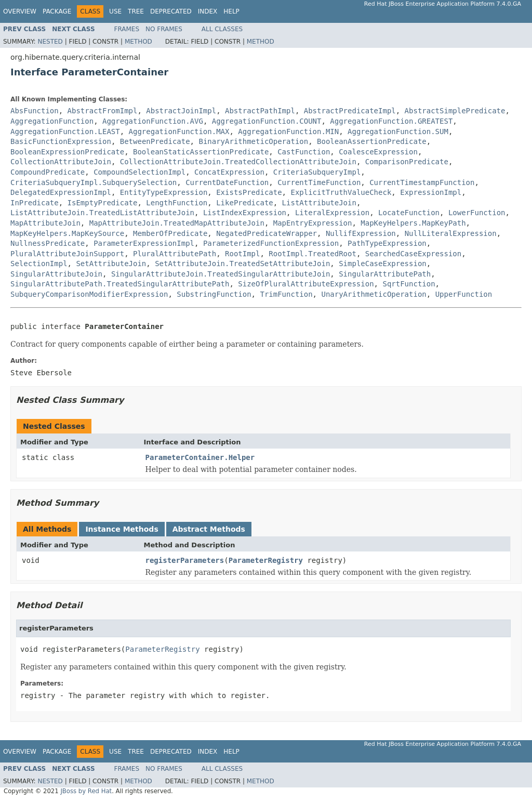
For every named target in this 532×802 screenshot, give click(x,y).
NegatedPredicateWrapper (267, 233)
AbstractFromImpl (103, 111)
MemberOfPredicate (170, 233)
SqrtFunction (409, 284)
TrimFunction (286, 294)
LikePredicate (245, 203)
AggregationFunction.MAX (179, 132)
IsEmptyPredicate (103, 203)
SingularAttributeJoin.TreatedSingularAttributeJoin (221, 274)
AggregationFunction (52, 121)
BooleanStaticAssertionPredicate (201, 152)
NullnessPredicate (48, 243)
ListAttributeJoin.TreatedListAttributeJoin (102, 213)
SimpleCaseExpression (383, 264)
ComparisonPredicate (407, 162)
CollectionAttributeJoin (61, 162)
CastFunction (304, 152)
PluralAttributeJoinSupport (67, 254)
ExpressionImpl (431, 192)
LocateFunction (409, 213)
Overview (20, 11)
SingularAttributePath (385, 274)
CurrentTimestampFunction (422, 182)
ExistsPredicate (249, 192)
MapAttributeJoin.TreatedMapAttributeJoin (177, 223)
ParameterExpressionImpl (144, 243)
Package (57, 11)
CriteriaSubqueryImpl (317, 172)
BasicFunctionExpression (61, 141)
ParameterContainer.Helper (200, 457)
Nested (50, 42)
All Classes (222, 29)
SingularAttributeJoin (56, 274)
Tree (136, 11)
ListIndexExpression (245, 213)
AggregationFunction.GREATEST (391, 121)
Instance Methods (122, 529)
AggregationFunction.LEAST (65, 132)
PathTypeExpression (387, 243)
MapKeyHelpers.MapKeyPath (413, 223)
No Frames (164, 29)
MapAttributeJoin (45, 223)
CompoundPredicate (48, 172)
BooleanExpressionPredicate (67, 152)
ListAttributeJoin (319, 203)
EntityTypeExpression (164, 192)
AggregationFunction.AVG (153, 121)
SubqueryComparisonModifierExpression (89, 294)
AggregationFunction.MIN (288, 132)
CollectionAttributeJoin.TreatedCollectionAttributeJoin (238, 162)
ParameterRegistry (266, 560)
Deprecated (171, 11)
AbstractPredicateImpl (350, 111)
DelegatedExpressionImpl (61, 192)
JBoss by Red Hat (86, 791)
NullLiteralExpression (451, 233)
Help (231, 11)
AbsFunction (35, 111)
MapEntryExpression (313, 223)
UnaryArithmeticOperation (374, 294)
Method (138, 42)
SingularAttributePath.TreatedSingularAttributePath (120, 284)
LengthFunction (177, 203)
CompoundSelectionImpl (139, 172)
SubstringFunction (214, 294)
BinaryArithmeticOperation (253, 141)
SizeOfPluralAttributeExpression (306, 284)
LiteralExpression (332, 213)
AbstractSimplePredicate (455, 111)
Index (208, 11)
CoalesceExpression (378, 152)
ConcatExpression (229, 172)
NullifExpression (361, 233)
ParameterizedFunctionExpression (271, 243)
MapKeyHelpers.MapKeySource (67, 233)
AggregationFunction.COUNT (267, 121)
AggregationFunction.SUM (398, 132)
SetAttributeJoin (111, 264)
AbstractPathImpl (260, 111)
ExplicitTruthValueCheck (341, 192)
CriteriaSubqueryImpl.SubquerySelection (94, 182)
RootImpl (242, 254)
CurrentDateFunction (227, 182)
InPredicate (35, 203)
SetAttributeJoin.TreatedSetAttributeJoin (242, 264)
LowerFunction (477, 213)
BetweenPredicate (155, 141)
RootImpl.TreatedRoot (312, 254)
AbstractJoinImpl (181, 111)
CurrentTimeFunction (319, 182)
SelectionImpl (39, 264)
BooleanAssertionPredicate (372, 141)
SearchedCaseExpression (413, 254)
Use (115, 11)
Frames (127, 29)
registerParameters (185, 560)
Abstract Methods (209, 529)
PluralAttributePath (175, 254)
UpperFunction (464, 294)
